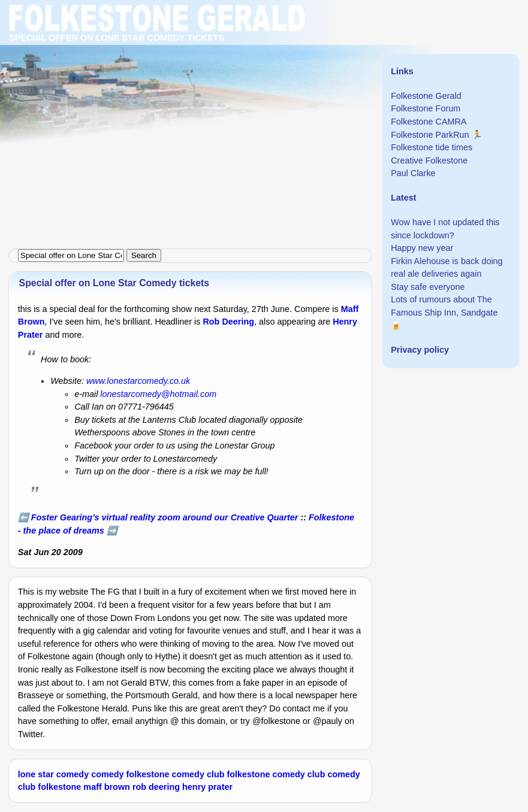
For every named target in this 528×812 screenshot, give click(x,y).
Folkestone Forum (426, 108)
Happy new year (422, 248)
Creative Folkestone (429, 160)
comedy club (198, 774)
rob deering (156, 787)
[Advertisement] (264, 84)
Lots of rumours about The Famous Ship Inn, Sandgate (444, 306)
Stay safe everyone (428, 287)
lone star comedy (53, 774)
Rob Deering (228, 322)
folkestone (148, 774)
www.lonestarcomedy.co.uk (138, 381)
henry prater (207, 787)
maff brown (107, 787)
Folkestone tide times (432, 147)
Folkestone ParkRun (430, 135)
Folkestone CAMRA (429, 122)
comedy (107, 774)
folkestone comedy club (276, 774)
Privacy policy (420, 350)
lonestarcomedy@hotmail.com (158, 394)
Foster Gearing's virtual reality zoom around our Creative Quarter (165, 517)
